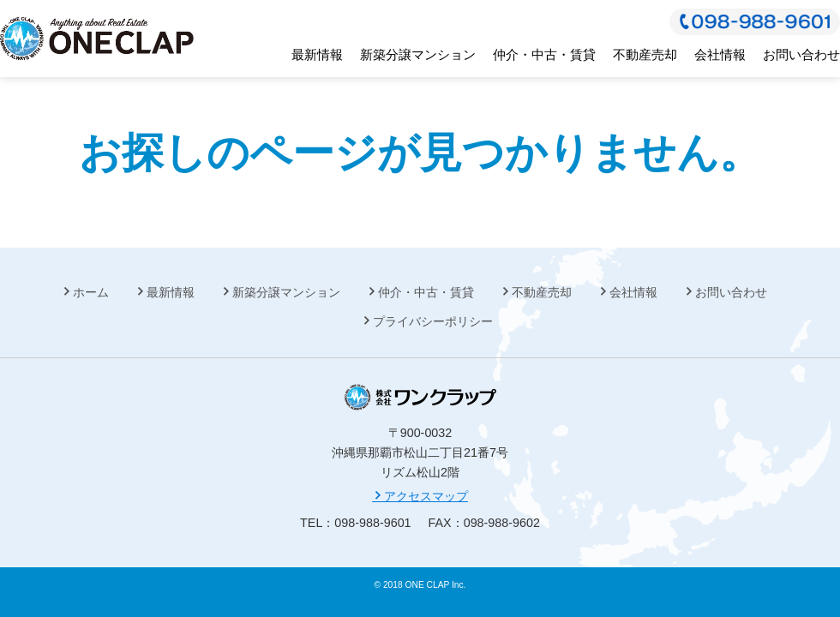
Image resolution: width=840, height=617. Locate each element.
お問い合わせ (801, 55)
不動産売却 (645, 55)
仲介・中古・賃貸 (544, 55)
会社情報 (720, 55)
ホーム (91, 292)
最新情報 (317, 55)
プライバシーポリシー (433, 321)
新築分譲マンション (418, 55)
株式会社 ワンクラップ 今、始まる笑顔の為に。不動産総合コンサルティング (97, 39)
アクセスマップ (420, 496)
